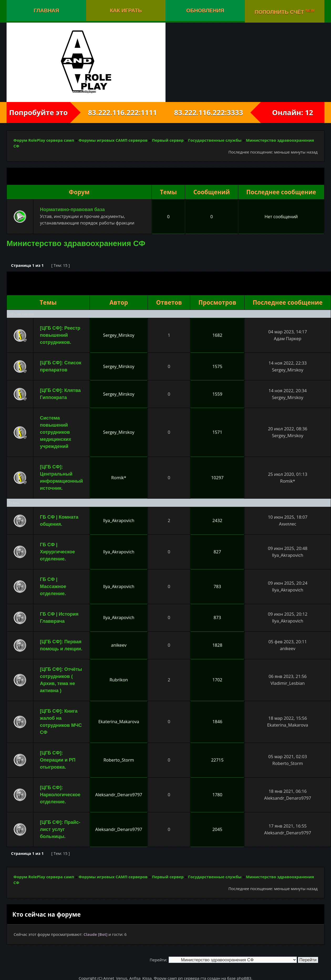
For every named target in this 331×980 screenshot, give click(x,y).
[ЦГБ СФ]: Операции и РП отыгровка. (58, 760)
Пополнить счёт (285, 11)
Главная (46, 11)
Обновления (205, 11)
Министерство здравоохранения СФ (76, 243)
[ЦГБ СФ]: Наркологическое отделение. (60, 795)
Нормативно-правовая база (72, 210)
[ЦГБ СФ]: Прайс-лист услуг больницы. (60, 829)
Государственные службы (215, 140)
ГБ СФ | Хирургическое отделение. (57, 552)
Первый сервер (168, 140)
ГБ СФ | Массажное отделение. (53, 586)
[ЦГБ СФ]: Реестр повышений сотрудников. (60, 335)
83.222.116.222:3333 (213, 112)
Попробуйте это (38, 112)
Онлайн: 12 (293, 112)
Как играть (126, 11)
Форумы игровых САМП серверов (113, 140)
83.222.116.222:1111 (118, 112)
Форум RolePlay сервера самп (44, 140)
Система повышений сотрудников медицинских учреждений (56, 432)
